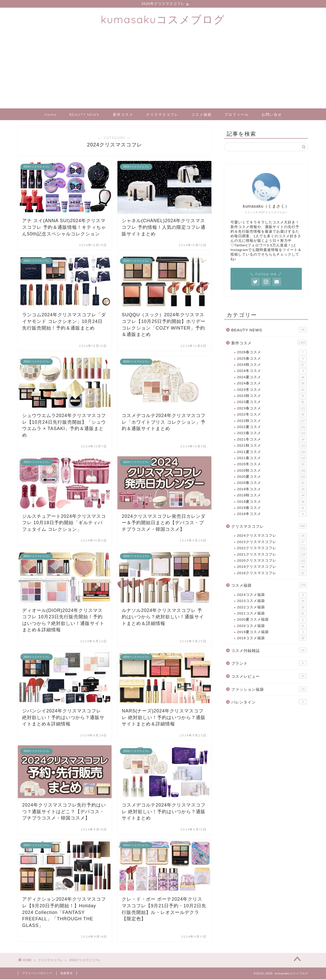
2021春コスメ (272, 459)
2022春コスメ (272, 434)
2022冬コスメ (272, 415)
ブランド (269, 664)
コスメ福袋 (201, 115)
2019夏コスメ (272, 502)
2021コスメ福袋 (272, 614)
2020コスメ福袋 (272, 627)
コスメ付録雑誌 (269, 651)
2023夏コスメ (272, 403)
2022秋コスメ (272, 421)
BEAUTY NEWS (84, 115)
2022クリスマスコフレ (272, 549)
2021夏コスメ (272, 453)
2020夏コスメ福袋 (272, 620)
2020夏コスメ (272, 478)
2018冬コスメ (272, 515)
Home (50, 115)
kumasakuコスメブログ (163, 20)
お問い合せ (272, 115)
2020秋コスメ (272, 471)
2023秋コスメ (272, 397)
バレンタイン (269, 702)
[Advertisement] (163, 71)
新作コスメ (123, 115)
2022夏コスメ (272, 428)
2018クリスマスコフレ (272, 574)
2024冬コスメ (272, 372)
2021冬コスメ (272, 440)
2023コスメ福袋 (272, 602)
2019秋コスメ (272, 496)
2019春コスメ (272, 509)
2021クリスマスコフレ (272, 555)
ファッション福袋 (269, 690)
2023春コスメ (272, 409)
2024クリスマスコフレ (272, 536)
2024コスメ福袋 (272, 596)
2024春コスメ (272, 384)
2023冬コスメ (272, 391)
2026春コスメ (272, 353)
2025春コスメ (272, 359)
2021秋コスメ (272, 446)
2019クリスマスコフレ (272, 568)
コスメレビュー (269, 677)
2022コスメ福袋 (272, 608)
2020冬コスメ (272, 465)
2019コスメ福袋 (272, 639)
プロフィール (237, 115)
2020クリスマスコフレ (272, 561)
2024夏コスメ (272, 378)
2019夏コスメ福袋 (272, 633)
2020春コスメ (272, 484)
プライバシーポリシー (37, 974)
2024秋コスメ (272, 366)
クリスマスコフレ (162, 115)
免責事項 (66, 974)
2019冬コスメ (272, 490)
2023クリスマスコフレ (272, 543)
